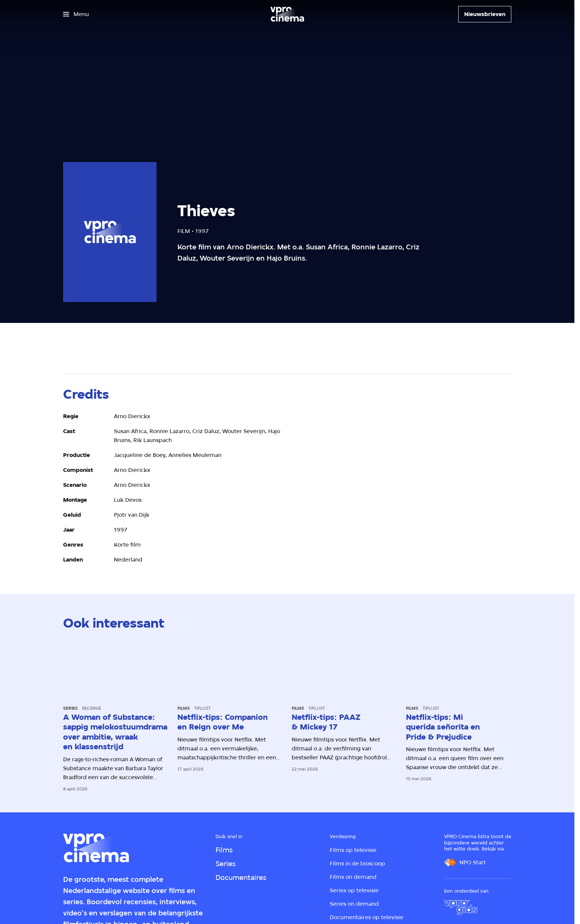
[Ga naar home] (287, 14)
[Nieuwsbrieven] (485, 14)
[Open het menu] (76, 14)
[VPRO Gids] (461, 908)
